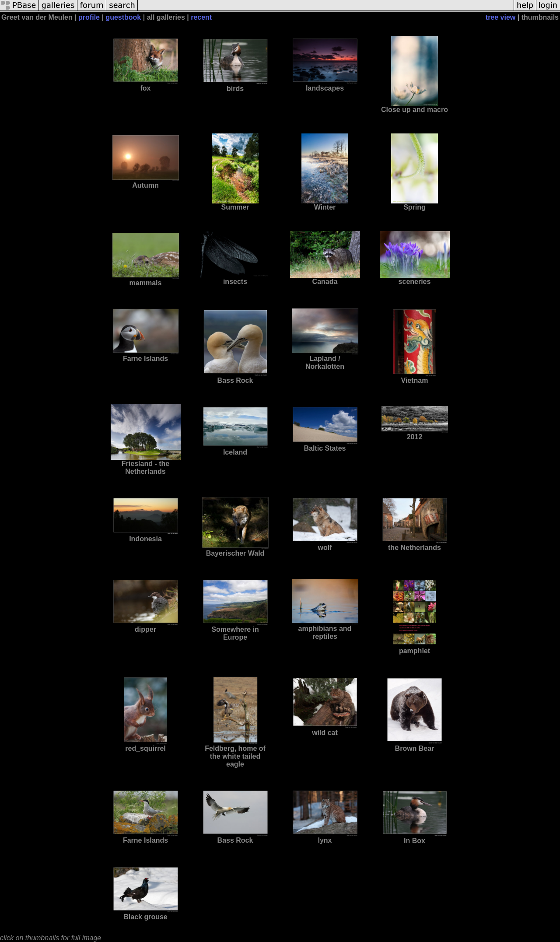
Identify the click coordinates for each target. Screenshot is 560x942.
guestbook (123, 17)
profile (89, 17)
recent (201, 17)
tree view (500, 17)
